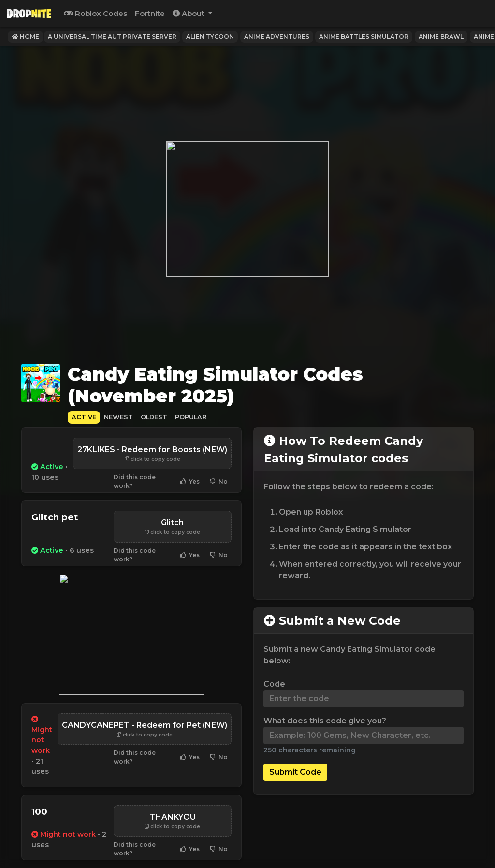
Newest (118, 417)
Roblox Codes (95, 13)
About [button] (189, 13)
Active (84, 417)
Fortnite (150, 13)
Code (274, 684)
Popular (191, 417)
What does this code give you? (325, 721)
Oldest (154, 417)
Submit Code (295, 772)
